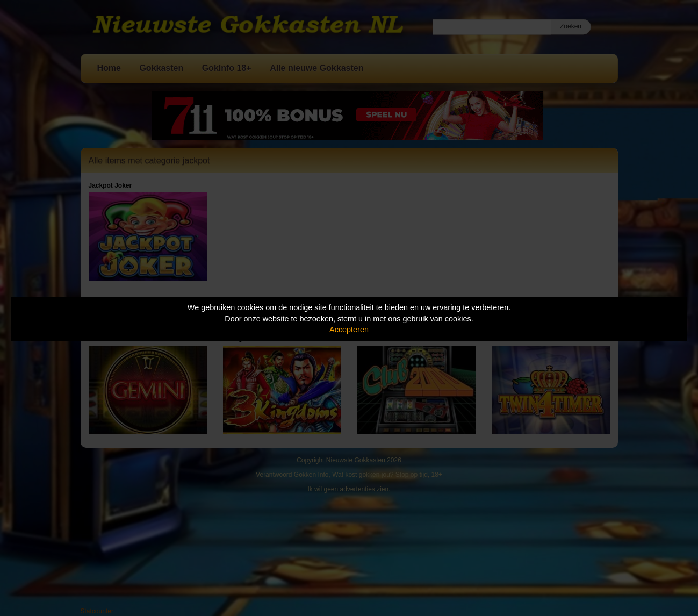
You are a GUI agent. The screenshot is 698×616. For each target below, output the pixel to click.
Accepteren (349, 330)
